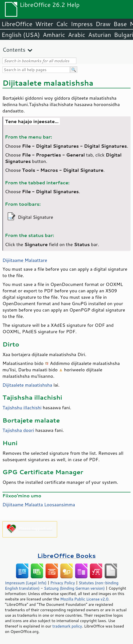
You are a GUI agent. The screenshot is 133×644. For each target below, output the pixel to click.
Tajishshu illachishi (22, 408)
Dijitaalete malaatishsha (27, 385)
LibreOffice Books (66, 556)
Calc (62, 24)
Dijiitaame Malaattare (25, 260)
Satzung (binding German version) (75, 588)
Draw (103, 24)
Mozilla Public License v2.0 (84, 599)
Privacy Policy (63, 583)
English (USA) (21, 35)
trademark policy (67, 626)
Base (120, 24)
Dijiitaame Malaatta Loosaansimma (39, 504)
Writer (44, 24)
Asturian (100, 35)
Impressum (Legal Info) (26, 583)
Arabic (77, 35)
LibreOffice (17, 24)
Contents (14, 50)
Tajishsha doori (18, 430)
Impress (82, 24)
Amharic (54, 35)
